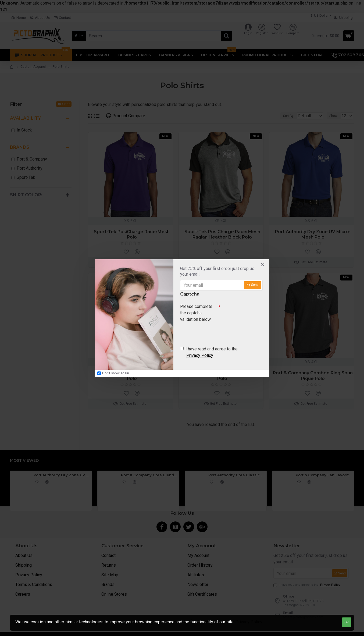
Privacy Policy (249, 622)
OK (347, 622)
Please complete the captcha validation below (196, 312)
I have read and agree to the (209, 353)
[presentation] (218, 333)
